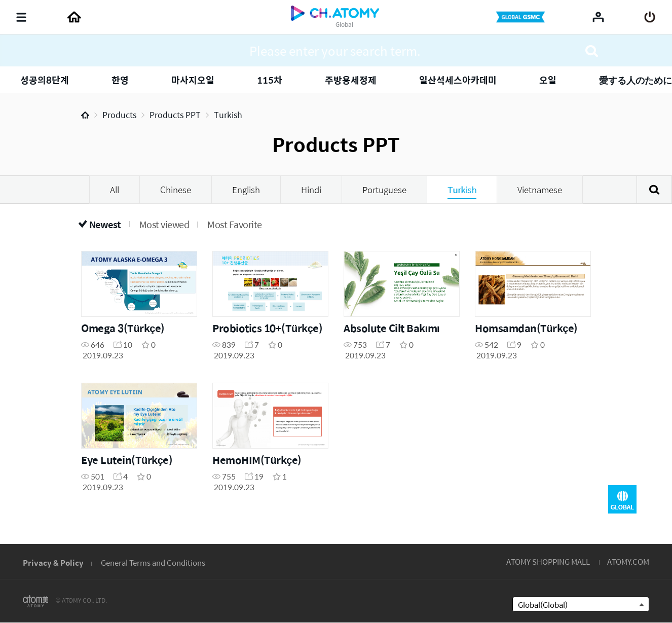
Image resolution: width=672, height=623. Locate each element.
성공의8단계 (45, 80)
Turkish (228, 115)
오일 (548, 80)
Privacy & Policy (53, 562)
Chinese (176, 190)
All (115, 190)
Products (119, 115)
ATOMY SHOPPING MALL (548, 561)
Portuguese (384, 190)
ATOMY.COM (628, 561)
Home (85, 115)
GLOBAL (622, 499)
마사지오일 (193, 80)
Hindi (311, 190)
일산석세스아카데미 (458, 80)
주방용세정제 (351, 80)
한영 (120, 80)
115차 (270, 80)
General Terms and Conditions (153, 562)
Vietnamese (540, 190)
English (246, 190)
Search (654, 190)
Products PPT (175, 115)
